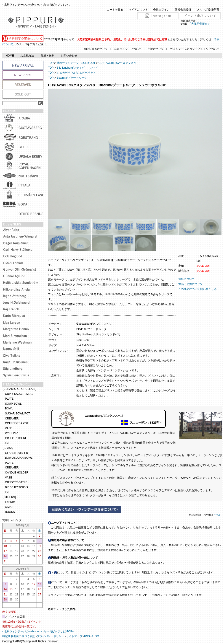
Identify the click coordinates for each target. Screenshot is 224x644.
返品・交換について (191, 284)
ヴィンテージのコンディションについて (195, 49)
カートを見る (115, 10)
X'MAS (9, 507)
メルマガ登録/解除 (208, 10)
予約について (156, 49)
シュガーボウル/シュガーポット (76, 73)
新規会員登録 (183, 10)
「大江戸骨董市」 (199, 24)
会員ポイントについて (128, 49)
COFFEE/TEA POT (17, 423)
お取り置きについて (96, 49)
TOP (51, 63)
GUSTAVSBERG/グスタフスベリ (119, 63)
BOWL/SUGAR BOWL (19, 458)
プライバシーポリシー (51, 636)
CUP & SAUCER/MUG (19, 394)
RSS (87, 636)
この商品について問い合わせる (197, 289)
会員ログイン (161, 10)
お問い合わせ (69, 56)
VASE (9, 428)
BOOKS (10, 512)
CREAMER (12, 419)
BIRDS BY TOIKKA (17, 487)
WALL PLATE (13, 433)
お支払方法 (27, 56)
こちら (218, 515)
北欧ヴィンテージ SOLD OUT (76, 63)
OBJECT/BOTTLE (16, 482)
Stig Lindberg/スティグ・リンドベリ (79, 68)
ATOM (95, 636)
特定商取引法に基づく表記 (19, 636)
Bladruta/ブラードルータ (72, 78)
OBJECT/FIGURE (16, 438)
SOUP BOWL (13, 404)
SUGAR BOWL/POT (17, 414)
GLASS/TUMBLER (17, 453)
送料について (187, 279)
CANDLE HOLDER (17, 473)
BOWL (9, 409)
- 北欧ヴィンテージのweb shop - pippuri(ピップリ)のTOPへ (39, 631)
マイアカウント (138, 10)
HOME (10, 56)
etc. (7, 443)
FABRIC (10, 502)
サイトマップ (74, 636)
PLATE (9, 399)
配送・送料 (48, 56)
